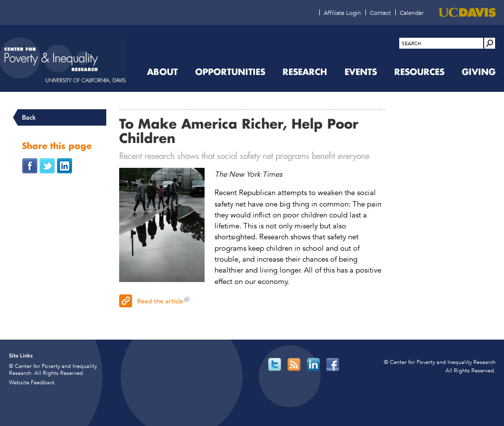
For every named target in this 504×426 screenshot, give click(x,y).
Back (29, 117)
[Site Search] (490, 43)
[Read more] (162, 226)
